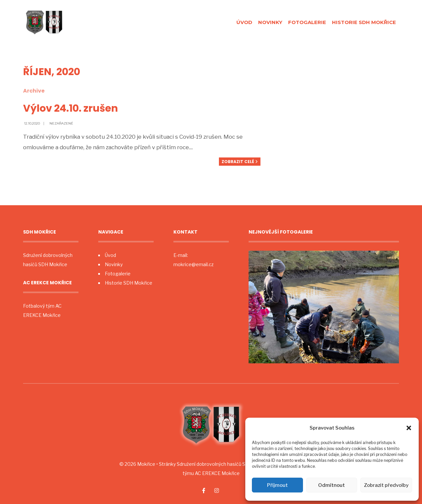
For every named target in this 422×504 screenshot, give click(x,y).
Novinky (270, 22)
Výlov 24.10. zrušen (71, 108)
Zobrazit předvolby (386, 485)
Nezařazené (61, 123)
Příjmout (277, 485)
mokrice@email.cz (194, 264)
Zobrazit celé (240, 162)
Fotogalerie (307, 22)
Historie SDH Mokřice (364, 22)
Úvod (244, 22)
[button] (409, 428)
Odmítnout (332, 485)
